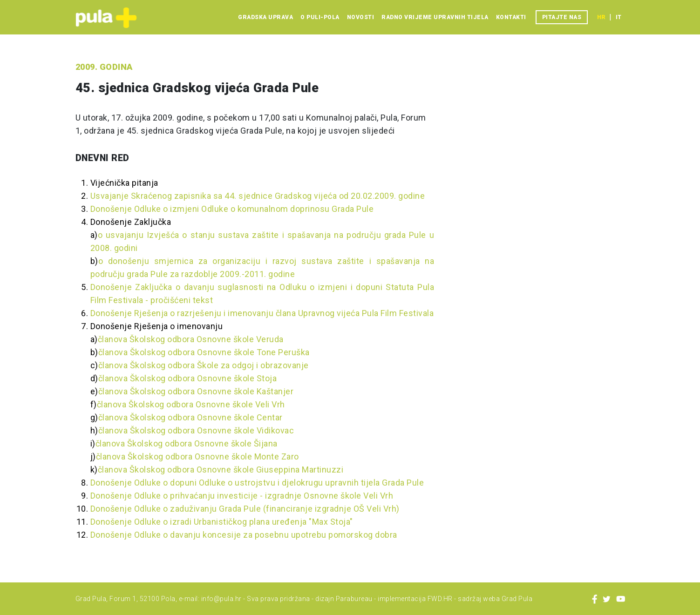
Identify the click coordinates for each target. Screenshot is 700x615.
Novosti (361, 17)
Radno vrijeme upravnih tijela (435, 17)
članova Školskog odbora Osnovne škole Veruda (191, 339)
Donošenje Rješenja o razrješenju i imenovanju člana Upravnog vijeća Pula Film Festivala (262, 313)
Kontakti (511, 17)
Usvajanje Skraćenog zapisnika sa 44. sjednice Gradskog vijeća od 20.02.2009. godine (258, 196)
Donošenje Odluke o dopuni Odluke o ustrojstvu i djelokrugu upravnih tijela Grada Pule (257, 483)
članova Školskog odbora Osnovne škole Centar (190, 417)
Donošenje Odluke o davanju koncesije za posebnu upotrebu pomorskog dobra (244, 535)
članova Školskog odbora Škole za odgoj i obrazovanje (204, 365)
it (618, 17)
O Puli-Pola (320, 17)
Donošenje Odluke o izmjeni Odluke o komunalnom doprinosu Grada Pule (232, 209)
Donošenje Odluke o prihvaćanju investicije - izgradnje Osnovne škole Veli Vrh (242, 496)
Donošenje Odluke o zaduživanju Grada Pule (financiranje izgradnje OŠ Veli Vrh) (245, 509)
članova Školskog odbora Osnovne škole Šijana (187, 443)
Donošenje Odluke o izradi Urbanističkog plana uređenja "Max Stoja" (222, 522)
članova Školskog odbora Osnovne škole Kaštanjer (196, 391)
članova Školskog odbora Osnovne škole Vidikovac (196, 430)
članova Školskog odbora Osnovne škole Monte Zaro (197, 456)
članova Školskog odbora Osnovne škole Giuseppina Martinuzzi (221, 470)
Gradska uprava (265, 17)
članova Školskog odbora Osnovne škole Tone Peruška (204, 352)
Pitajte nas (562, 17)
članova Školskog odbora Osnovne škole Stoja (188, 378)
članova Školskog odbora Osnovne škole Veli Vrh (191, 404)
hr (601, 17)
